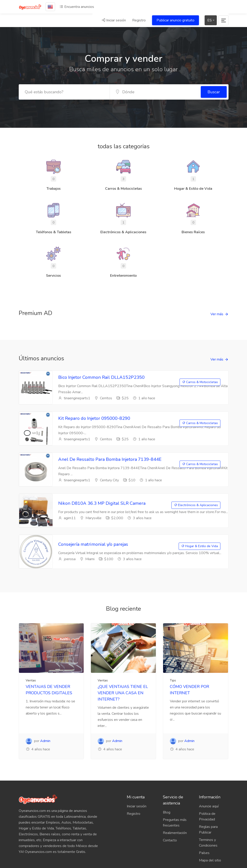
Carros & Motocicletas (200, 382)
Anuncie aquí (209, 806)
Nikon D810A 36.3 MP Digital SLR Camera (102, 503)
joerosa (67, 559)
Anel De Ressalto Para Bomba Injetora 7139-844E (110, 459)
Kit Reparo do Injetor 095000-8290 (94, 418)
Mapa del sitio (210, 860)
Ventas (31, 680)
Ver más (217, 314)
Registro (139, 20)
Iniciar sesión (114, 20)
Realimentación (175, 833)
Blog (167, 812)
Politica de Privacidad (207, 817)
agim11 (67, 518)
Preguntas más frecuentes (175, 823)
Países (204, 853)
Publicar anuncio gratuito (175, 20)
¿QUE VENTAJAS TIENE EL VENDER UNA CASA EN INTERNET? (123, 693)
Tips (173, 680)
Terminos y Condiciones (208, 843)
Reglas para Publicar (208, 830)
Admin (45, 741)
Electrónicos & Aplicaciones (196, 505)
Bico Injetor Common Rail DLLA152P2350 (101, 377)
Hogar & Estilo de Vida (200, 546)
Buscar (214, 92)
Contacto (170, 840)
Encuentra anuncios (77, 7)
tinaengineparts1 (74, 398)
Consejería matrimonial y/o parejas (93, 544)
